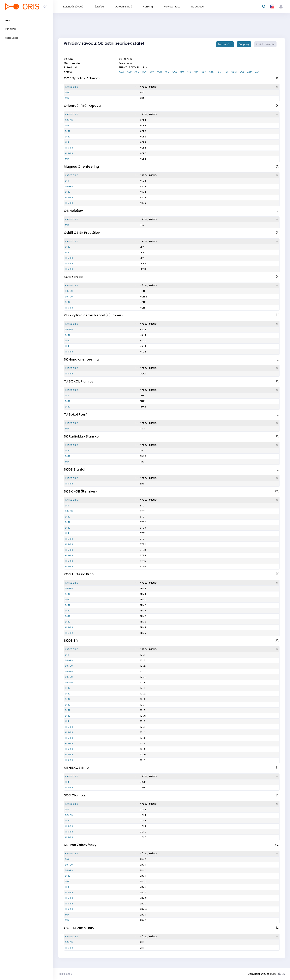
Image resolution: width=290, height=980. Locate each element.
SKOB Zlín (72, 641)
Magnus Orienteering (81, 167)
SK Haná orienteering (81, 359)
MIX (67, 98)
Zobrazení (224, 44)
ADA (121, 72)
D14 (67, 181)
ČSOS (282, 974)
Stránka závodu (265, 44)
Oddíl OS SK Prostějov (82, 233)
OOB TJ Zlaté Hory (79, 928)
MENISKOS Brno (76, 768)
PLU (182, 72)
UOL (242, 72)
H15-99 (69, 148)
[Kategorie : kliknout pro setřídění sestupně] (101, 87)
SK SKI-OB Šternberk (81, 491)
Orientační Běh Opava (82, 106)
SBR (204, 72)
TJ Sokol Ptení (76, 414)
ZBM (250, 72)
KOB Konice (73, 277)
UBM (234, 72)
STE (211, 72)
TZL (226, 72)
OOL (175, 72)
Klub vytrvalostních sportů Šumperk (94, 315)
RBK (196, 72)
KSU (167, 72)
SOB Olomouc (75, 795)
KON (159, 72)
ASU (137, 72)
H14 (67, 142)
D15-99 (69, 120)
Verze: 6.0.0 (65, 974)
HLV (144, 72)
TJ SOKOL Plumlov (79, 381)
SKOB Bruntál (75, 469)
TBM (219, 72)
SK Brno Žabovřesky (80, 845)
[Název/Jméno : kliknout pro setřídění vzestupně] (209, 87)
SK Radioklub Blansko (81, 436)
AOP (129, 72)
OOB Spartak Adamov (82, 78)
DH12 (68, 92)
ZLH (257, 72)
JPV (152, 72)
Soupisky (244, 44)
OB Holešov (73, 211)
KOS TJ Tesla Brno (79, 574)
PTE (189, 72)
